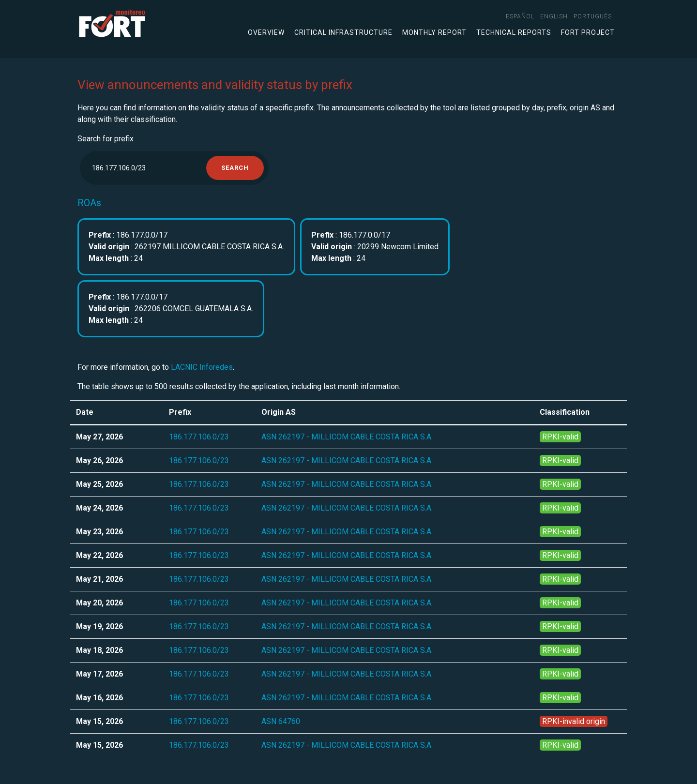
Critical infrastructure (343, 32)
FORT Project (588, 32)
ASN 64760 (281, 721)
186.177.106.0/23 (199, 437)
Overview (266, 32)
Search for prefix (106, 139)
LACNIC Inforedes (202, 367)
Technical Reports (514, 32)
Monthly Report (434, 32)
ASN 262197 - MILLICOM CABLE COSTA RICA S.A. (347, 437)
